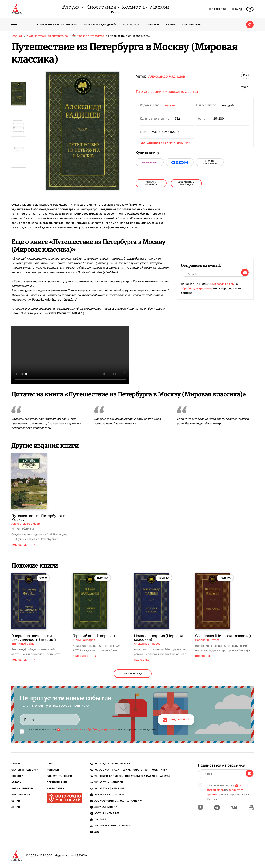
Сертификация (57, 782)
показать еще (132, 674)
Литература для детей (100, 25)
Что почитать (191, 25)
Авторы (16, 782)
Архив (16, 807)
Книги (115, 13)
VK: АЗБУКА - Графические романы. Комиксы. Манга (131, 770)
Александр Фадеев (147, 644)
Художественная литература (56, 25)
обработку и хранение (197, 288)
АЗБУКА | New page (107, 813)
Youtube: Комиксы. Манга (113, 826)
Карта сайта (55, 788)
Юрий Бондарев (84, 640)
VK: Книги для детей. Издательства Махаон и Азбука (132, 776)
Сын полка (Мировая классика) (223, 636)
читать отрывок (151, 183)
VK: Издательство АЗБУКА (112, 764)
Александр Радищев (167, 76)
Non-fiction (131, 25)
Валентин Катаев (207, 640)
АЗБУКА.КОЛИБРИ (106, 807)
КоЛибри (133, 7)
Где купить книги (59, 776)
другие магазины (210, 162)
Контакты (54, 770)
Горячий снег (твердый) (94, 636)
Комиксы (153, 25)
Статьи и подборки (25, 770)
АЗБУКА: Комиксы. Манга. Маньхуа (118, 801)
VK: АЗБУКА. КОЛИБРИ (109, 782)
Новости (17, 776)
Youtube (100, 820)
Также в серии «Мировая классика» (168, 92)
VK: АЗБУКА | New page (110, 788)
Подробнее (23, 545)
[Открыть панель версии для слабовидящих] (250, 9)
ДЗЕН (98, 832)
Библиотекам (21, 795)
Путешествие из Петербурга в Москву (38, 518)
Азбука (71, 7)
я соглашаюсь (224, 284)
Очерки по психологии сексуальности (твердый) (34, 638)
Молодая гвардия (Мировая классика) (158, 638)
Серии (171, 25)
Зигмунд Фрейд (22, 644)
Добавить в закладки (186, 183)
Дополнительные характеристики (166, 143)
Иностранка (100, 7)
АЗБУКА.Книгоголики (109, 795)
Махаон (159, 7)
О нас (51, 764)
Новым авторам (22, 788)
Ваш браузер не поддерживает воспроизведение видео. (70, 355)
